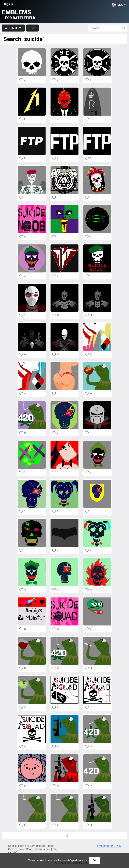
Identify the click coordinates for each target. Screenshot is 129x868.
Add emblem (13, 28)
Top (33, 28)
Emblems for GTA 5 (109, 846)
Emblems (18, 14)
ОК (94, 860)
